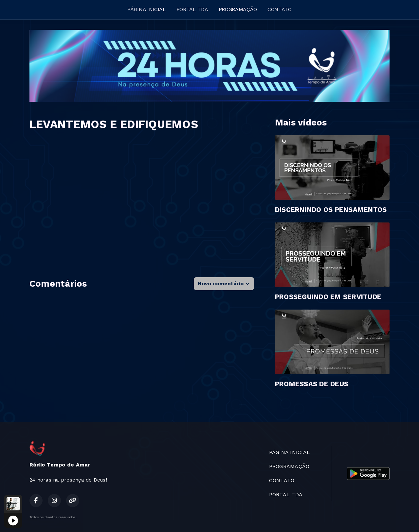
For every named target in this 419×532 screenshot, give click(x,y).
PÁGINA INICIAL (147, 9)
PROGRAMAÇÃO (238, 9)
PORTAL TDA (192, 9)
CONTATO (280, 9)
